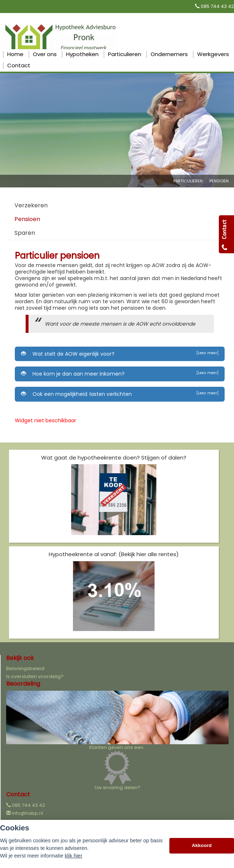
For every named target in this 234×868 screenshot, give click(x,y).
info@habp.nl (27, 813)
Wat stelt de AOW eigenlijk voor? (120, 354)
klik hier (73, 856)
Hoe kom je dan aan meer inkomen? (120, 374)
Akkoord (202, 845)
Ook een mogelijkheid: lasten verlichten (120, 394)
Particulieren (188, 181)
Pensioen (219, 181)
